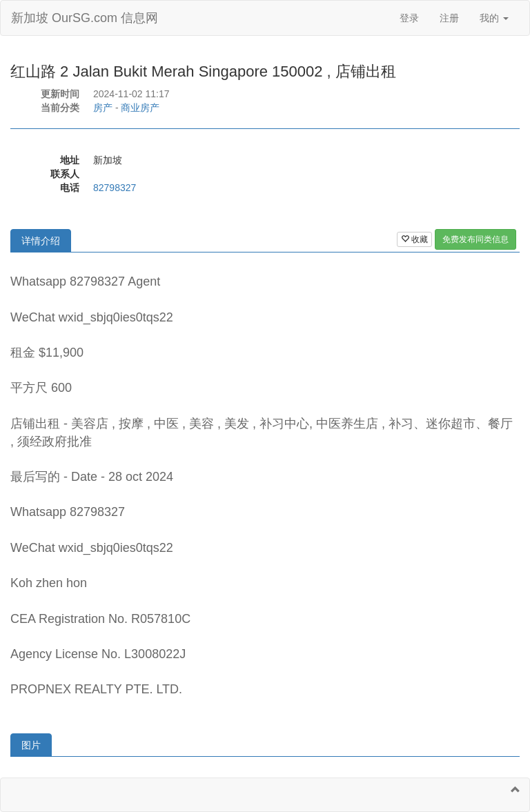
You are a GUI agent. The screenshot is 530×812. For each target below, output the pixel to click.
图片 (31, 745)
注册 (449, 18)
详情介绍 (41, 241)
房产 (103, 108)
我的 (494, 18)
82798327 (115, 188)
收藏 (414, 239)
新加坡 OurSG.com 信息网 (85, 18)
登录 (409, 18)
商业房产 (140, 108)
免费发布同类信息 (475, 239)
